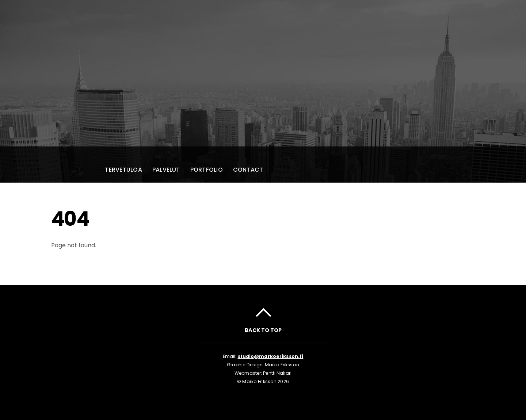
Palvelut (166, 170)
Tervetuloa (123, 170)
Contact (248, 170)
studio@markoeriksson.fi (271, 356)
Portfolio (207, 170)
